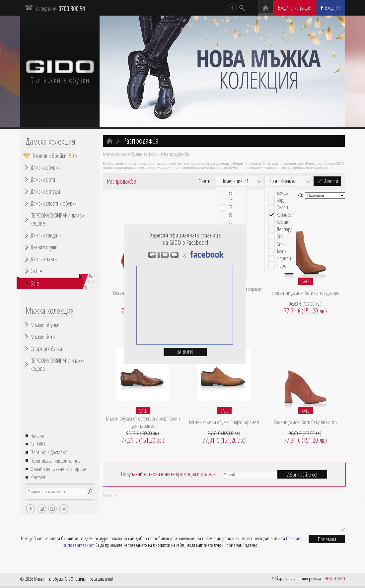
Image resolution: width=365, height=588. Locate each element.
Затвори (185, 352)
